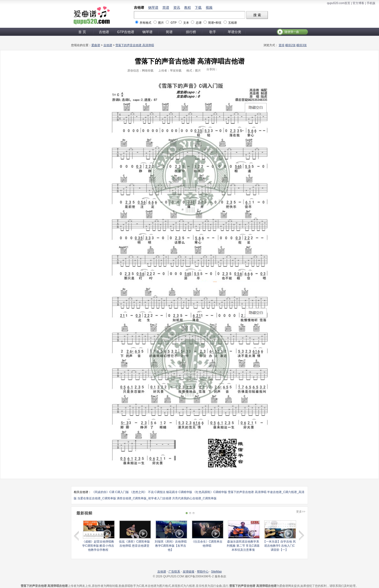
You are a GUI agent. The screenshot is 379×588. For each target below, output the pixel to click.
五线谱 (233, 23)
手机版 (371, 3)
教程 (188, 7)
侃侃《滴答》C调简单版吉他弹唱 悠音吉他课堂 (135, 544)
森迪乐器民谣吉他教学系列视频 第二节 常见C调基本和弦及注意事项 (243, 546)
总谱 (199, 23)
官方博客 (358, 3)
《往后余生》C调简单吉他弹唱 (207, 544)
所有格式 (146, 23)
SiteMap (216, 572)
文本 (186, 23)
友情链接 (189, 572)
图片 (161, 23)
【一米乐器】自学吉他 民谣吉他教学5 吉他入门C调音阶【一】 (279, 546)
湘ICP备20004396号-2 (199, 576)
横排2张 (290, 45)
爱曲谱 (96, 45)
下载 (198, 7)
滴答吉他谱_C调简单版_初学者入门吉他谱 (144, 498)
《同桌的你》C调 (103, 492)
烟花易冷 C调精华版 (179, 492)
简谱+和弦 (215, 23)
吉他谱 (139, 7)
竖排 (282, 45)
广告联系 (174, 572)
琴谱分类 (234, 32)
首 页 (82, 32)
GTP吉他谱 (126, 32)
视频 (209, 7)
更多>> (301, 512)
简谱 (166, 7)
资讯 (177, 7)
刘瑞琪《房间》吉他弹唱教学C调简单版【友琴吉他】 (171, 546)
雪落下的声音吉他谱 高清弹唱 (135, 45)
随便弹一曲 (292, 32)
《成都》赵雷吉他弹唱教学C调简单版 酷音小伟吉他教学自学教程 (98, 546)
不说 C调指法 (157, 492)
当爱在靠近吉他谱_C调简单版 (97, 498)
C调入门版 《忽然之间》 (131, 492)
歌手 (213, 32)
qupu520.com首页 (339, 3)
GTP (174, 23)
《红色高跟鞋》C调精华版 (210, 492)
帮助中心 (203, 572)
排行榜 (191, 32)
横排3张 (302, 45)
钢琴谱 (153, 7)
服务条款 (220, 576)
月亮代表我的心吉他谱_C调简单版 (194, 498)
